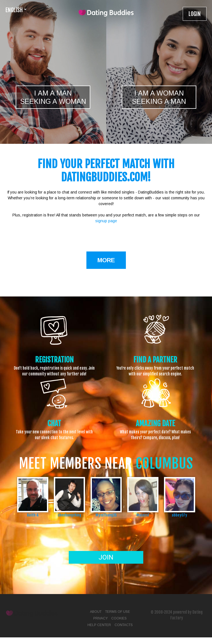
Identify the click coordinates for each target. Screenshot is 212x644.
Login (195, 14)
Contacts (124, 625)
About (96, 612)
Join (106, 557)
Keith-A (33, 515)
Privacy (100, 618)
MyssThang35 (106, 515)
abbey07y (179, 515)
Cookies (119, 618)
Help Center (99, 625)
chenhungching (69, 515)
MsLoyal (143, 515)
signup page (106, 221)
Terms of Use (118, 612)
